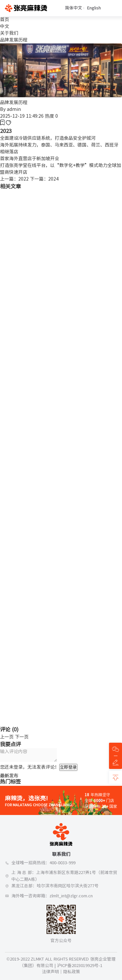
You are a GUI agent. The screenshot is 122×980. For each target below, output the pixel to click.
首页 (5, 19)
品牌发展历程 (14, 40)
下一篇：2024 (44, 179)
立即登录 (68, 767)
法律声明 (50, 972)
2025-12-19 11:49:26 (22, 116)
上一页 (7, 737)
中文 (5, 26)
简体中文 (74, 8)
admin (14, 109)
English (94, 8)
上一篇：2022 (14, 179)
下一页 (22, 737)
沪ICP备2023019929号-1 (80, 966)
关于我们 (9, 33)
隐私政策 (72, 972)
